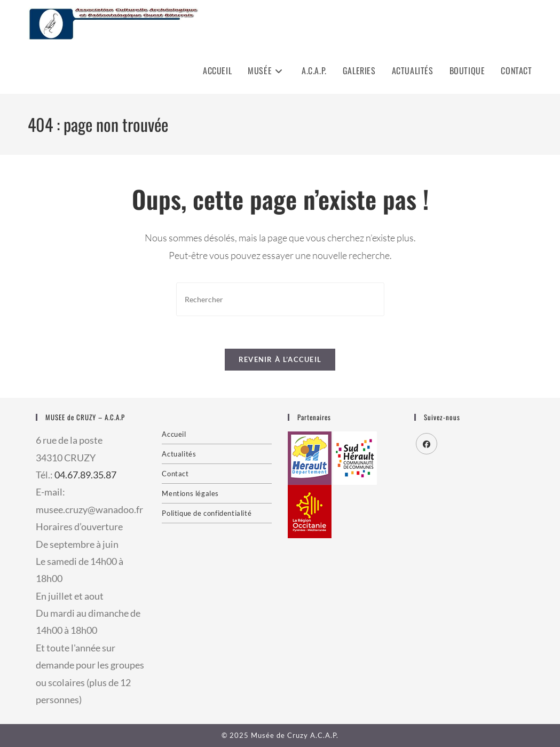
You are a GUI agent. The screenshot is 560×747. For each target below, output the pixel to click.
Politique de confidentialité (207, 513)
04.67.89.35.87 (85, 475)
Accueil (174, 434)
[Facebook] (427, 444)
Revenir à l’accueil (280, 359)
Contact (175, 474)
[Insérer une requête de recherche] (280, 299)
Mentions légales (190, 493)
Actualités (179, 454)
